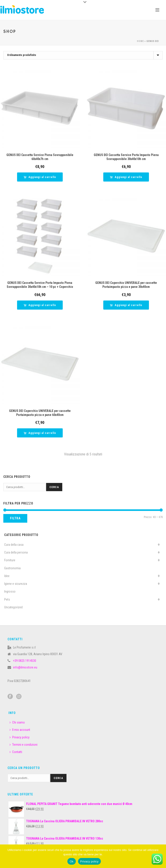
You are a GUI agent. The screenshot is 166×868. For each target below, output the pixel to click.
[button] (40, 177)
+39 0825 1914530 (25, 661)
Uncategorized (13, 607)
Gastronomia (12, 568)
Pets (7, 599)
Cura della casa (14, 545)
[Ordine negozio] (83, 55)
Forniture (10, 560)
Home (140, 41)
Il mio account (20, 730)
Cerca (54, 487)
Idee (7, 576)
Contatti (16, 752)
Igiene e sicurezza (16, 584)
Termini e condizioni (23, 745)
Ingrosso (10, 591)
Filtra (15, 518)
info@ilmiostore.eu (25, 667)
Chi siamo (17, 722)
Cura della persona (16, 552)
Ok (71, 861)
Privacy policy (20, 737)
